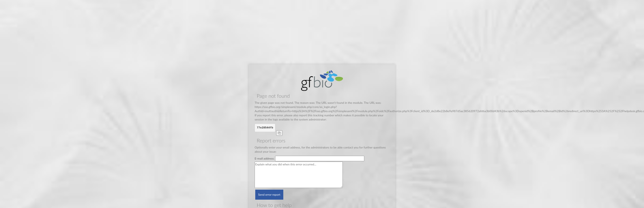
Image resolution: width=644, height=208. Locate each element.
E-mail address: (264, 158)
